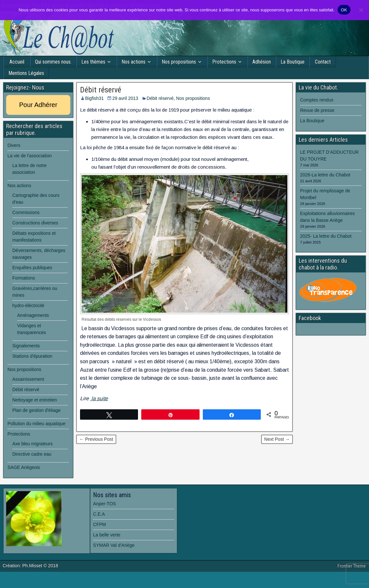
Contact (323, 62)
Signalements (26, 346)
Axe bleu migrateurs (33, 444)
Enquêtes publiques (32, 268)
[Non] (361, 10)
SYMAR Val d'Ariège (114, 545)
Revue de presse (317, 110)
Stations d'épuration (32, 356)
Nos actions (133, 62)
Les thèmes (93, 62)
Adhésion (262, 62)
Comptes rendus (317, 100)
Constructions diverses (35, 223)
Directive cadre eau (32, 454)
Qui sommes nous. (53, 62)
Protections (224, 62)
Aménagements (33, 315)
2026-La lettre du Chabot (325, 175)
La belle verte (107, 535)
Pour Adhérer (38, 105)
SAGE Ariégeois (24, 467)
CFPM (99, 524)
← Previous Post (96, 439)
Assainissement (28, 379)
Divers (14, 145)
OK (344, 10)
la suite (99, 398)
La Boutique (293, 62)
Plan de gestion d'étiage (36, 410)
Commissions (26, 212)
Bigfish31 (95, 98)
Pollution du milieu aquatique (36, 424)
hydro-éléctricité (28, 306)
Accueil (17, 62)
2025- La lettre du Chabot (326, 236)
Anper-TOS (104, 504)
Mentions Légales (26, 73)
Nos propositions (179, 62)
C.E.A (99, 514)
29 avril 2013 (125, 98)
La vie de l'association (30, 156)
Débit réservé (101, 90)
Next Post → (277, 439)
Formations (24, 278)
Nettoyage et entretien (35, 400)
